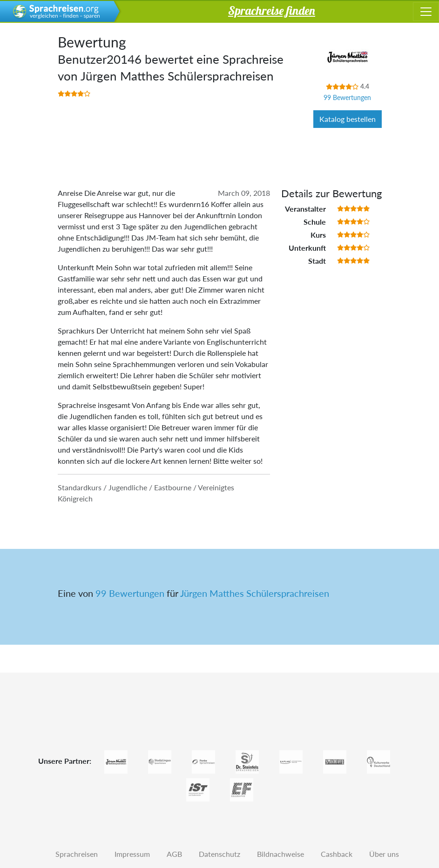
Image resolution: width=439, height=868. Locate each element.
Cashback (337, 854)
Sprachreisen (77, 854)
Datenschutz (219, 854)
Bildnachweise (280, 854)
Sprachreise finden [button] (272, 10)
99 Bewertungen (347, 97)
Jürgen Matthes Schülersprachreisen (255, 593)
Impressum (132, 854)
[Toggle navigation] (426, 12)
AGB (174, 854)
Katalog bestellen (348, 119)
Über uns (384, 854)
